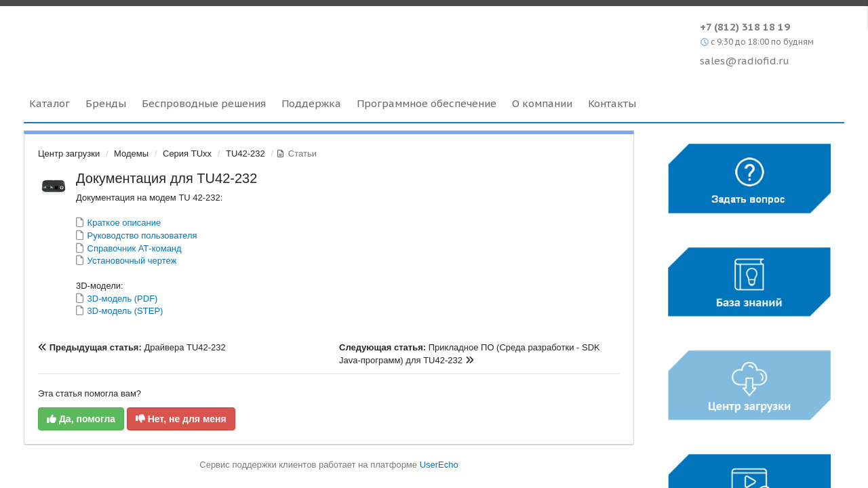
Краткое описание (123, 223)
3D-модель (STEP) (124, 311)
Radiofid (141, 40)
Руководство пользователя (141, 236)
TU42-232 (245, 154)
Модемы (131, 154)
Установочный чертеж (131, 261)
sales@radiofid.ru (745, 61)
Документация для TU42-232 (166, 178)
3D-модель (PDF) (121, 299)
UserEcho (439, 465)
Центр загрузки (69, 154)
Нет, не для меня (181, 419)
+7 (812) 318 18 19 (745, 27)
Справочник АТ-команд (133, 248)
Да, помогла (81, 419)
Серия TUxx (187, 154)
